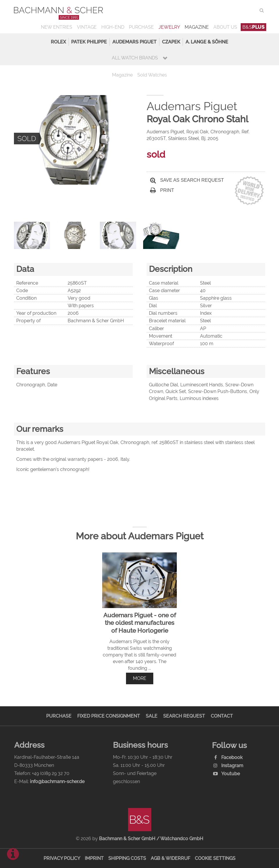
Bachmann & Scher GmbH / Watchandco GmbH (151, 839)
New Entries (57, 27)
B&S (254, 27)
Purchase (141, 27)
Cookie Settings (215, 858)
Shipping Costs (127, 858)
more (140, 678)
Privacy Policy (62, 858)
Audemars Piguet (134, 42)
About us (225, 27)
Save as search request (187, 180)
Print (162, 190)
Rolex (58, 42)
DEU (239, 10)
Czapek (171, 42)
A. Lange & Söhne (207, 42)
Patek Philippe (89, 42)
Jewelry (169, 27)
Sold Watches (152, 75)
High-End (113, 27)
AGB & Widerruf (170, 858)
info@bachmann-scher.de (57, 781)
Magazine (197, 27)
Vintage (87, 27)
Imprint (94, 858)
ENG (251, 10)
